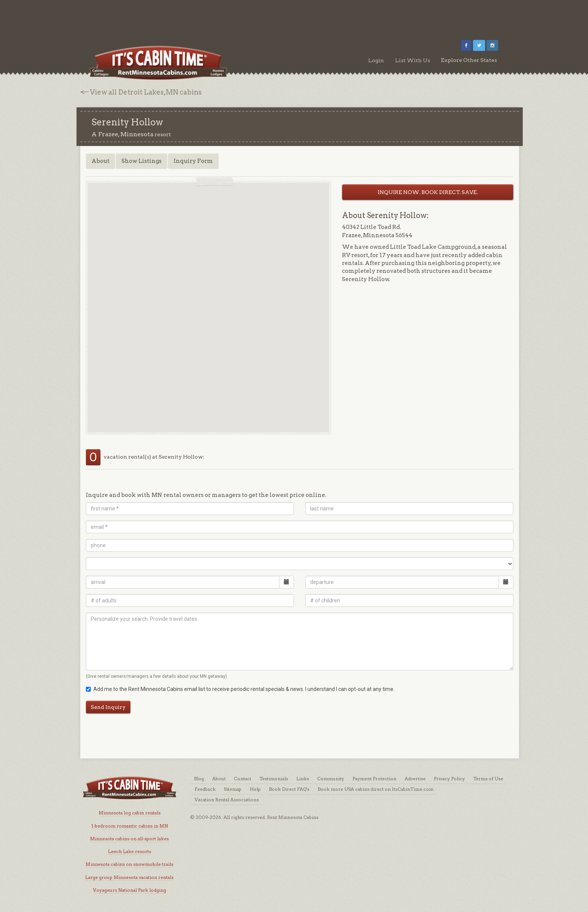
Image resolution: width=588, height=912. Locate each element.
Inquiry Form (193, 161)
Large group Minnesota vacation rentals (129, 877)
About (100, 161)
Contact (243, 779)
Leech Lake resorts (130, 851)
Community (331, 779)
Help (255, 789)
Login (376, 60)
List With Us (413, 60)
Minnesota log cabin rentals (130, 813)
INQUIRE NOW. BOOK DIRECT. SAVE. (428, 192)
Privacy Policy (449, 779)
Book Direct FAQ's (289, 789)
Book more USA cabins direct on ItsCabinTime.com (376, 789)
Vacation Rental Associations (227, 800)
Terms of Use (488, 779)
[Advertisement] (294, 17)
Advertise (415, 779)
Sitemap (233, 789)
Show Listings (142, 161)
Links (303, 779)
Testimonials (274, 779)
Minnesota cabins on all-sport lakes (129, 839)
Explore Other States (469, 60)
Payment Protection (374, 779)
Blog (199, 779)
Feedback (205, 789)
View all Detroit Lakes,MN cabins (146, 92)
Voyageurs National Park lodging (130, 890)
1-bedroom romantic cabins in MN (130, 826)
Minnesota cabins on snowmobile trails (129, 864)
